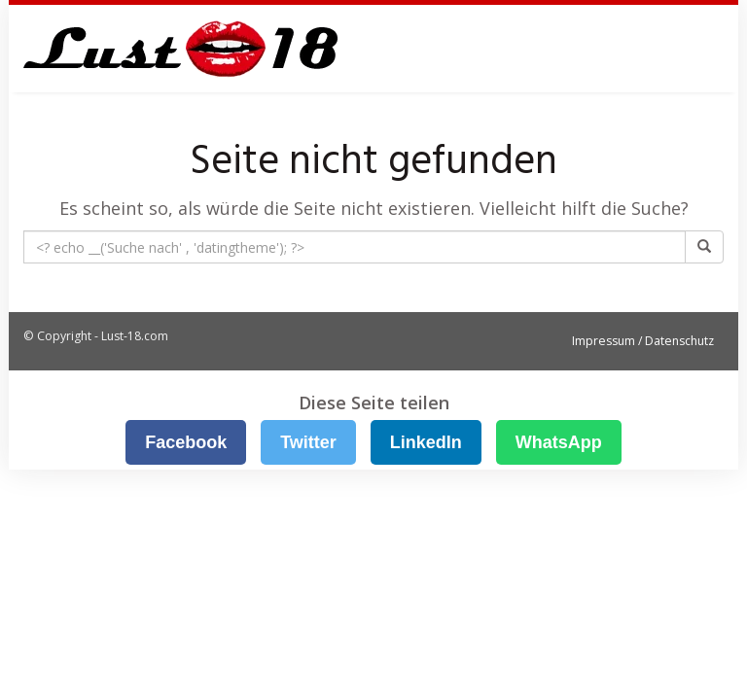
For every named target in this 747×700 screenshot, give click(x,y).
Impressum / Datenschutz (643, 341)
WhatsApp (559, 442)
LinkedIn (426, 442)
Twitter (308, 442)
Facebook (186, 442)
